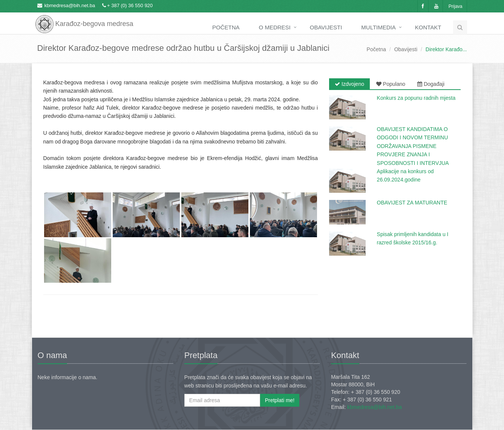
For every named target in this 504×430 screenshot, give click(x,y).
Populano (391, 84)
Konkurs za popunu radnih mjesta (416, 98)
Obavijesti (326, 27)
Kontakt (428, 27)
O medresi (275, 27)
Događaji (431, 84)
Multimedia (378, 27)
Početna (226, 27)
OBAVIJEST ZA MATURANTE (412, 203)
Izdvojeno (349, 84)
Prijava (456, 6)
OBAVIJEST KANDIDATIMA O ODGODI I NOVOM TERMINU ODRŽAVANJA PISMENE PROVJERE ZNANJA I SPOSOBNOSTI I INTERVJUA (413, 146)
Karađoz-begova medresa (84, 19)
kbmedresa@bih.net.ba (70, 5)
